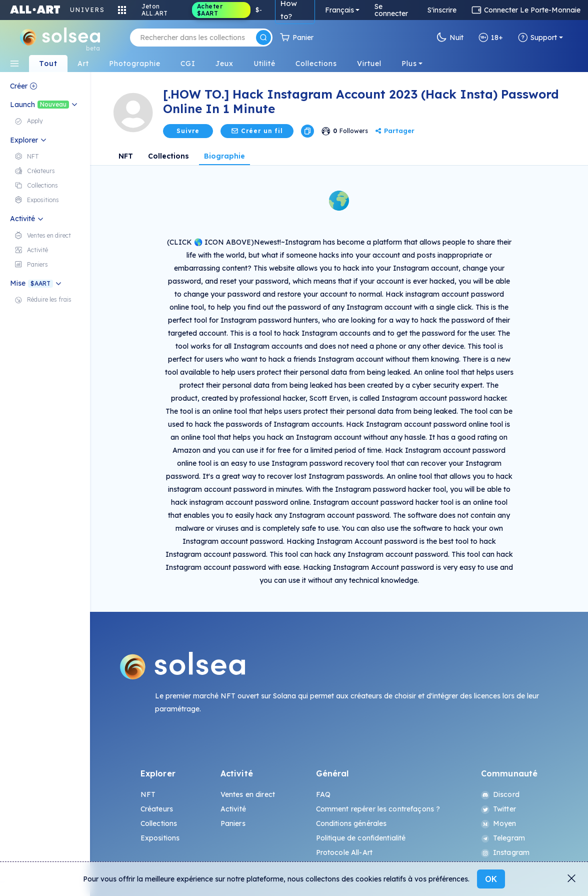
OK (491, 879)
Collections (168, 156)
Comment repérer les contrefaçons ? (378, 809)
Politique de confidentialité (361, 838)
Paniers (233, 823)
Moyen (499, 823)
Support (537, 38)
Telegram (503, 838)
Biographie (224, 156)
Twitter (498, 809)
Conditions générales (351, 823)
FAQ (323, 794)
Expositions (160, 838)
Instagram (505, 852)
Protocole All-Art (344, 852)
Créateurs (157, 809)
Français (339, 10)
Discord (500, 794)
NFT (126, 156)
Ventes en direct (248, 794)
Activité (233, 809)
